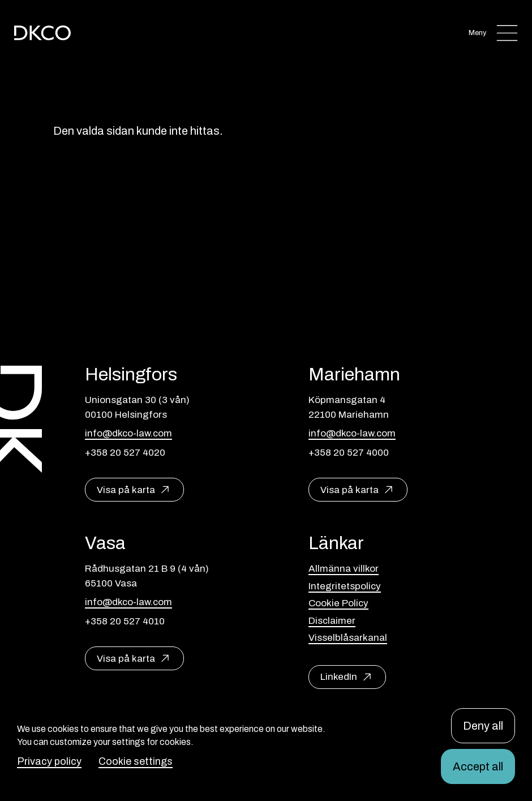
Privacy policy (49, 761)
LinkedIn (339, 677)
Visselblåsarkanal (348, 638)
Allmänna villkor (344, 569)
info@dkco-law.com (128, 433)
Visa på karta (126, 490)
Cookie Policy (338, 603)
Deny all (483, 726)
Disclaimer (332, 621)
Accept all (478, 766)
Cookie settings (136, 761)
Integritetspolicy (345, 586)
